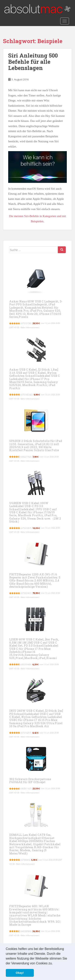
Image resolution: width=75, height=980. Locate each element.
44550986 (26, 931)
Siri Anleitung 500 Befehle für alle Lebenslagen (33, 62)
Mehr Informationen (30, 327)
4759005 (25, 860)
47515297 (26, 733)
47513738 (26, 323)
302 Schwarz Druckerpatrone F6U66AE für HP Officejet (30, 781)
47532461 (26, 593)
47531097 (26, 528)
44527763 (26, 457)
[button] (54, 964)
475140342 (27, 395)
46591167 (26, 788)
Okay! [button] (20, 973)
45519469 (26, 664)
